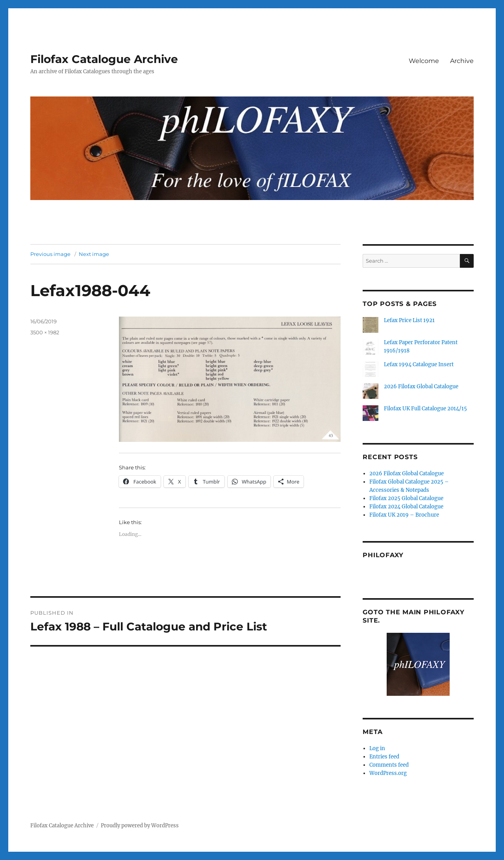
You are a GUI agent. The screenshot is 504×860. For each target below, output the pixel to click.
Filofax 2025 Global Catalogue (406, 498)
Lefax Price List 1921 (409, 320)
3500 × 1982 (45, 332)
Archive (462, 61)
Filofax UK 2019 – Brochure (404, 515)
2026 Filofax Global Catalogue (421, 386)
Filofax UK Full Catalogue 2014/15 (425, 409)
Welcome (424, 61)
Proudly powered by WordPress (140, 826)
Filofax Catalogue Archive (104, 59)
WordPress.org (388, 773)
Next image (94, 254)
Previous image (50, 254)
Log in (377, 748)
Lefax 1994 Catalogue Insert (419, 364)
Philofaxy (383, 555)
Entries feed (384, 757)
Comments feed (389, 765)
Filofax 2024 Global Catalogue (406, 507)
